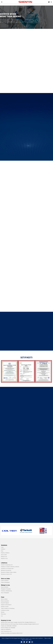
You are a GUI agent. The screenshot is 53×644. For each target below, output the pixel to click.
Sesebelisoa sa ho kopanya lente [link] (7, 569)
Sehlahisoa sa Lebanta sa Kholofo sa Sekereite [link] (10, 567)
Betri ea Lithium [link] (4, 599)
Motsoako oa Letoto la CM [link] (6, 574)
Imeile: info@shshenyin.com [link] (6, 631)
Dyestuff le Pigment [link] (5, 603)
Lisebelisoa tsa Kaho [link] (5, 610)
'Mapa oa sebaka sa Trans (27, 640)
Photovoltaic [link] (3, 614)
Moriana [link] (3, 612)
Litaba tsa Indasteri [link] (5, 581)
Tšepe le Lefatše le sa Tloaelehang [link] (8, 609)
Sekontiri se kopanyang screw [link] (7, 565)
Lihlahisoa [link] (3, 549)
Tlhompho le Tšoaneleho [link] (6, 589)
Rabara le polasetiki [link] (5, 601)
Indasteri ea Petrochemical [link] (6, 605)
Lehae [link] (2, 547)
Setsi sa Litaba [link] (4, 555)
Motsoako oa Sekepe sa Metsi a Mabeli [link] (9, 572)
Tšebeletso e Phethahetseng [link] (6, 591)
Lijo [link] (2, 616)
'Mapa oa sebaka (48, 638)
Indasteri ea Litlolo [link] (5, 607)
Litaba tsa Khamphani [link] (5, 583)
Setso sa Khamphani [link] (5, 593)
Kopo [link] (2, 551)
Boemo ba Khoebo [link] (5, 587)
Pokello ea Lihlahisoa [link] (5, 553)
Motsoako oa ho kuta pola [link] (6, 571)
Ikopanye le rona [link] (4, 559)
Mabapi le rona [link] (4, 557)
